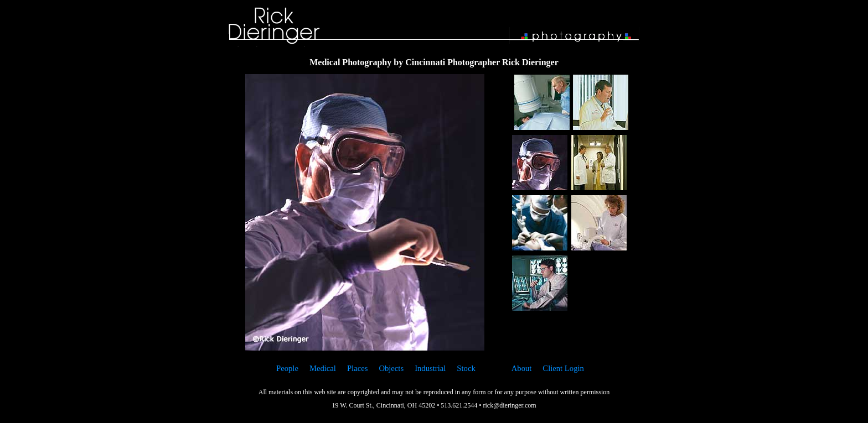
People (287, 368)
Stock (466, 368)
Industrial (430, 368)
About (522, 368)
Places (357, 368)
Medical (323, 368)
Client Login (563, 368)
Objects (391, 368)
